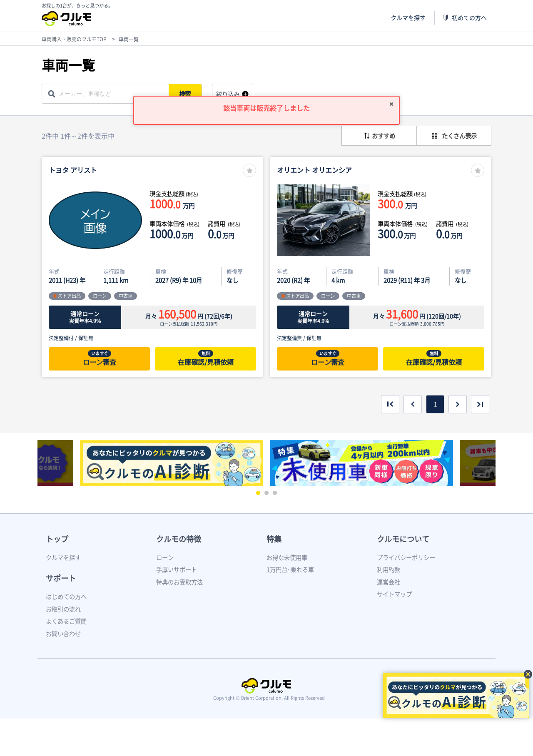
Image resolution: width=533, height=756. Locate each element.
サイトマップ (394, 594)
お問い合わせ (63, 634)
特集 (274, 539)
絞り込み (228, 94)
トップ (57, 539)
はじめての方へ (66, 597)
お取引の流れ (63, 609)
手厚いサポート (177, 569)
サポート (61, 578)
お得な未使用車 (287, 557)
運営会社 (389, 582)
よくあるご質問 (66, 621)
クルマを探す (408, 18)
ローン (165, 557)
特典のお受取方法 (179, 582)
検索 (186, 94)
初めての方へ (469, 18)
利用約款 (389, 569)
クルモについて (403, 539)
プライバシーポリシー (406, 557)
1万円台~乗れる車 (290, 569)
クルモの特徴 (179, 539)
